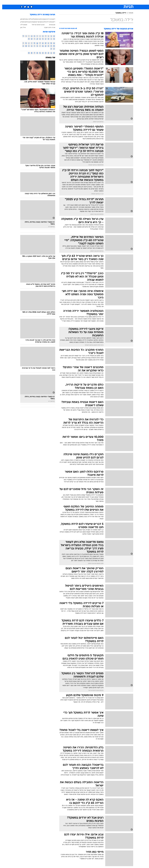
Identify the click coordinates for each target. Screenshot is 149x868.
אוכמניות (50, 25)
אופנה (43, 2)
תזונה (38, 19)
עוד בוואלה (48, 58)
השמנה (42, 19)
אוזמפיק (21, 22)
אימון (20, 19)
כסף (82, 2)
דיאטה (51, 19)
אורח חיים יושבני (47, 27)
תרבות (96, 2)
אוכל (76, 2)
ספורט (112, 2)
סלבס (88, 2)
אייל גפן (21, 27)
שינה (30, 22)
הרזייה (46, 22)
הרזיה (47, 19)
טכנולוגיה (52, 2)
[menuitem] (119, 2)
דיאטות (51, 22)
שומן (33, 22)
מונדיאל (104, 2)
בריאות (69, 2)
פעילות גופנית (26, 19)
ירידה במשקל (119, 13)
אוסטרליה (21, 25)
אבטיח (26, 22)
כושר (37, 22)
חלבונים (41, 22)
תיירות (61, 2)
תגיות (129, 13)
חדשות (120, 2)
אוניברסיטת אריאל (36, 25)
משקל (33, 19)
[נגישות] (3, 2)
